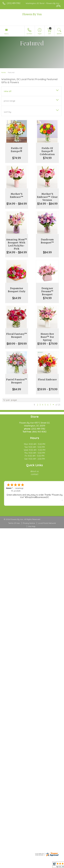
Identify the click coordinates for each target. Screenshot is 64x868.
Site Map (32, 526)
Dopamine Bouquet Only (17, 290)
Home (3, 72)
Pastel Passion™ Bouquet (17, 381)
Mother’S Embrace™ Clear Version (47, 197)
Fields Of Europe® (17, 150)
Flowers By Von (32, 14)
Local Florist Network (47, 523)
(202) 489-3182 (14, 3)
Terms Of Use (14, 523)
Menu (6, 34)
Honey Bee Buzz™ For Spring (47, 337)
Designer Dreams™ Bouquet (47, 291)
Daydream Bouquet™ (47, 241)
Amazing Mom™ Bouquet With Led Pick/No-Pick (17, 244)
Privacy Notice (29, 523)
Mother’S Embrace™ (17, 195)
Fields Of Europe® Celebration (47, 151)
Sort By (8, 112)
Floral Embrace (47, 380)
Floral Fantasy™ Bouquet (17, 335)
